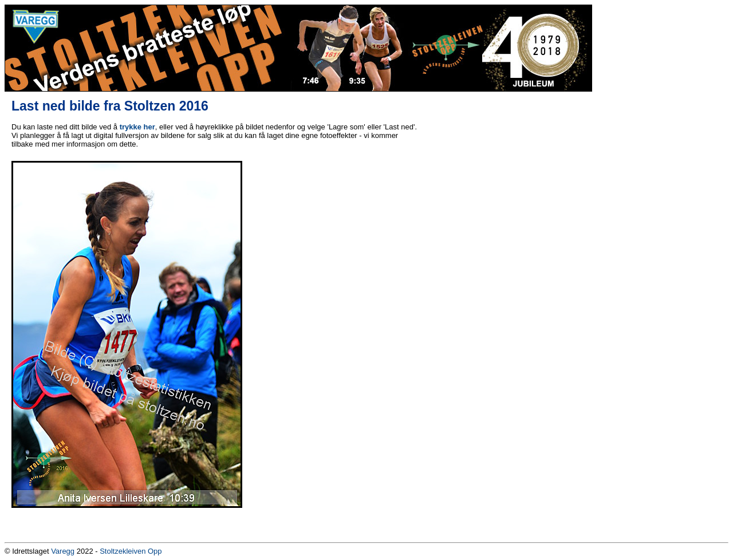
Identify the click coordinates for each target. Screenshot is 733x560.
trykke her (137, 127)
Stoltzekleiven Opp (131, 551)
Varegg (63, 551)
